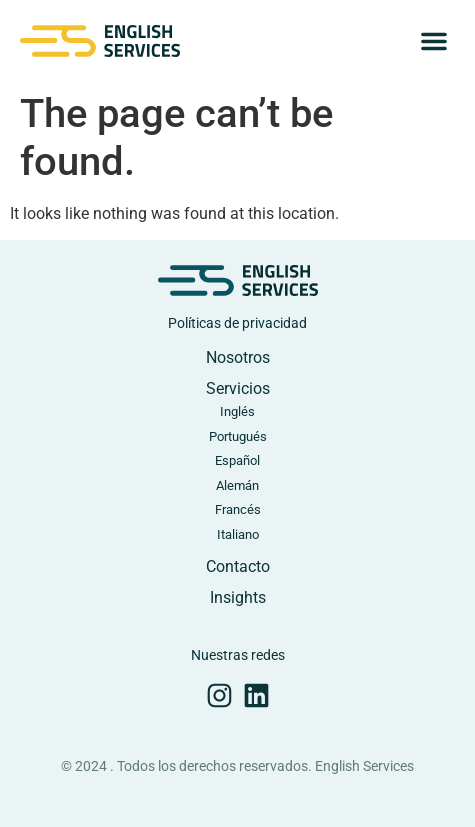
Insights (238, 597)
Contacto (238, 566)
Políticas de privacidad (237, 323)
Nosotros (238, 357)
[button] (434, 41)
